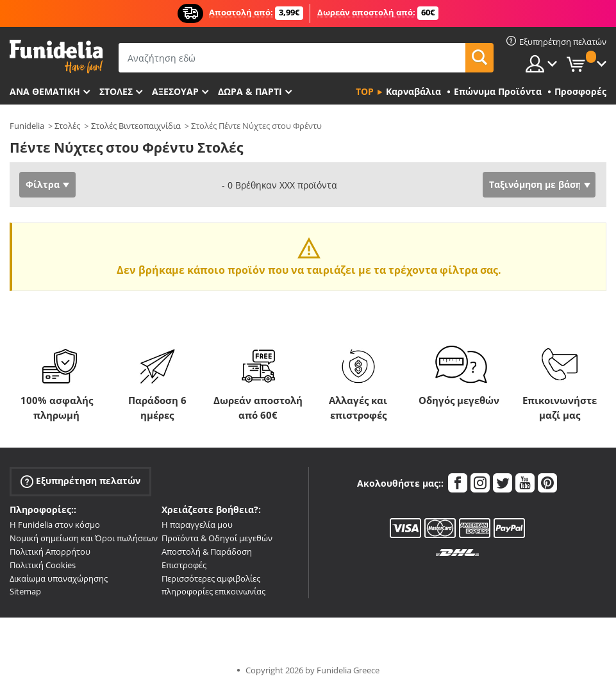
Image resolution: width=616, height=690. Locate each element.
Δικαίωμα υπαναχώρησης (59, 578)
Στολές (67, 126)
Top (365, 91)
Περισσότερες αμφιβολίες (211, 578)
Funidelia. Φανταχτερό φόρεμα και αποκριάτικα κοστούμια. (56, 57)
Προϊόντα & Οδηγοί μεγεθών (217, 538)
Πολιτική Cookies (43, 565)
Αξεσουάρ (175, 91)
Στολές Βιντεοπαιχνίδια (136, 126)
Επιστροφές (184, 565)
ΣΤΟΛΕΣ (116, 91)
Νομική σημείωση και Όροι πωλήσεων (84, 538)
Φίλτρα (43, 184)
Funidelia (27, 126)
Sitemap (25, 591)
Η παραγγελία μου (197, 525)
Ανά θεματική (45, 91)
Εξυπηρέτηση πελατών (80, 481)
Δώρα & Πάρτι (250, 91)
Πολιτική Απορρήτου (50, 551)
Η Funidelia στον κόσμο (55, 525)
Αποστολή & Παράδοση (207, 551)
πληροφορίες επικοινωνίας (213, 591)
